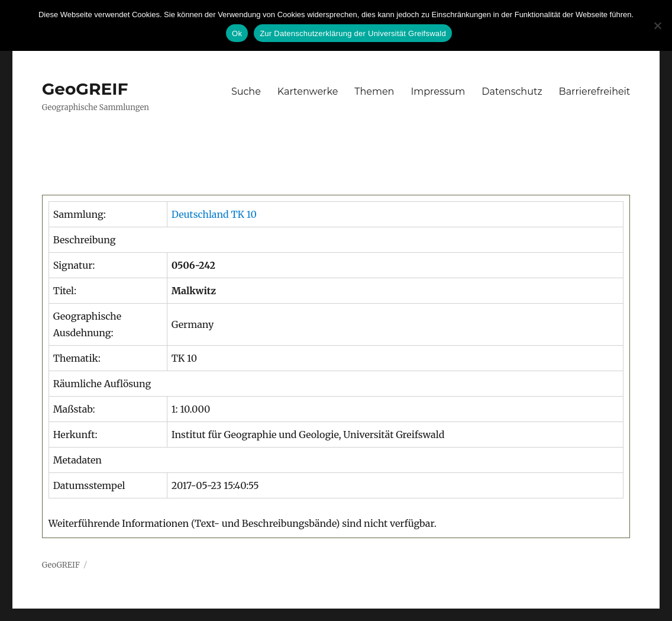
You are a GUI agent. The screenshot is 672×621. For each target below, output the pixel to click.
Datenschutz (512, 91)
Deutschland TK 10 (214, 214)
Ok (237, 33)
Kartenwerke (308, 91)
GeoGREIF (85, 89)
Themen (374, 91)
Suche (246, 91)
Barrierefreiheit (595, 91)
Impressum (438, 91)
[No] (657, 25)
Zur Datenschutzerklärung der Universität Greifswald (353, 33)
